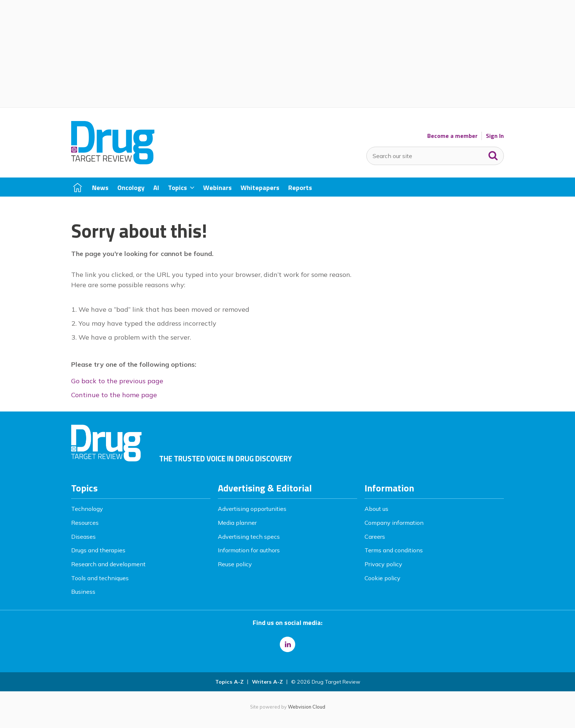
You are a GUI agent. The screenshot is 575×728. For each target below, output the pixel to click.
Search (493, 154)
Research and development (108, 564)
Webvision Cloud (307, 707)
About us (376, 509)
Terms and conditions (394, 550)
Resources (85, 523)
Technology (87, 509)
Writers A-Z (267, 682)
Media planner (237, 523)
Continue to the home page (114, 395)
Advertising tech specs (249, 537)
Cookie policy (382, 578)
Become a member (452, 136)
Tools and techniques (100, 578)
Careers (375, 537)
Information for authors (249, 550)
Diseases (83, 537)
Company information (394, 523)
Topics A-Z (229, 682)
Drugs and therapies (98, 550)
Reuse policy (235, 564)
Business (83, 592)
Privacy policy (383, 564)
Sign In (495, 136)
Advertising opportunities (252, 509)
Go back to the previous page (117, 381)
